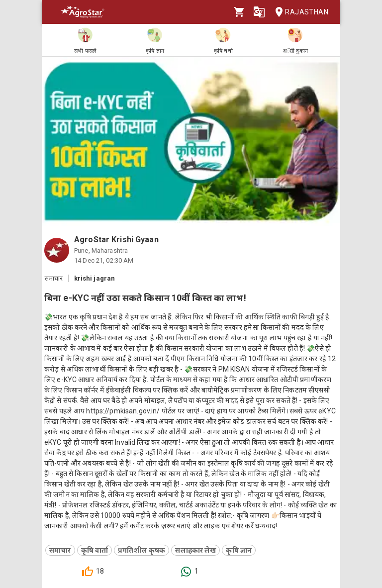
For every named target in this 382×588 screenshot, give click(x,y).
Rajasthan (299, 12)
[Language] (259, 12)
